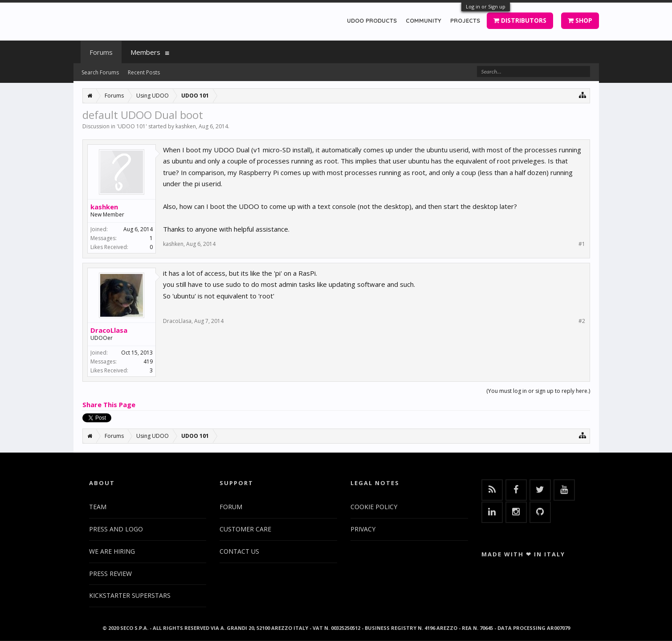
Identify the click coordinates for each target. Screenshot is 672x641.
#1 (582, 244)
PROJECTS (465, 20)
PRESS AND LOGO (116, 529)
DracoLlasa (109, 330)
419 (148, 361)
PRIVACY (363, 529)
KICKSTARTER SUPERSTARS (130, 595)
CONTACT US (239, 551)
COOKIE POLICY (374, 507)
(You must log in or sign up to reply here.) (538, 391)
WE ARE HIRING (112, 551)
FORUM (231, 507)
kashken (186, 126)
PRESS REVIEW (110, 574)
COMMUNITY (424, 20)
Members (145, 52)
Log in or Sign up (486, 6)
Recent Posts (144, 72)
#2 (582, 321)
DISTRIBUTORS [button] (520, 20)
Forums (101, 52)
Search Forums (100, 72)
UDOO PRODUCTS (372, 20)
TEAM (98, 507)
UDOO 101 (132, 126)
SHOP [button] (580, 20)
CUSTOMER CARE (245, 529)
